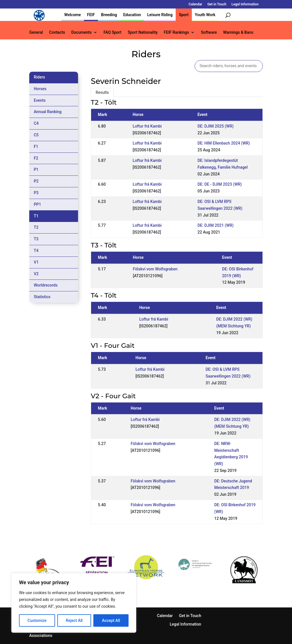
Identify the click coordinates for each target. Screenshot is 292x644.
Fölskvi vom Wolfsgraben (155, 269)
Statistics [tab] (42, 297)
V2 (36, 274)
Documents (81, 32)
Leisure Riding (160, 15)
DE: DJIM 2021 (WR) (216, 225)
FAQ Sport (113, 32)
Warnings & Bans (238, 32)
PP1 (37, 204)
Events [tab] (40, 100)
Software (209, 32)
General (36, 32)
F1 (36, 147)
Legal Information (245, 4)
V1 (36, 262)
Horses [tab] (40, 89)
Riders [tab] (39, 77)
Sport (184, 15)
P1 (36, 170)
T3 (36, 239)
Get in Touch (217, 4)
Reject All (74, 620)
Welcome (73, 15)
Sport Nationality (143, 32)
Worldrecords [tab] (46, 285)
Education (132, 15)
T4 (36, 251)
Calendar (196, 4)
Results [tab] (102, 92)
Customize (37, 620)
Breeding (109, 15)
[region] (74, 603)
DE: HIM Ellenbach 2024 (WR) (224, 143)
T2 (36, 227)
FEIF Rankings (176, 32)
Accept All (111, 620)
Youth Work (205, 15)
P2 (36, 181)
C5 (36, 135)
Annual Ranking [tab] (48, 112)
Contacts (57, 32)
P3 (36, 193)
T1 (36, 216)
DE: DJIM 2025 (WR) (216, 126)
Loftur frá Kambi (147, 126)
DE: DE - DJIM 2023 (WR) (220, 184)
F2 (36, 158)
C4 (36, 123)
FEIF (91, 15)
